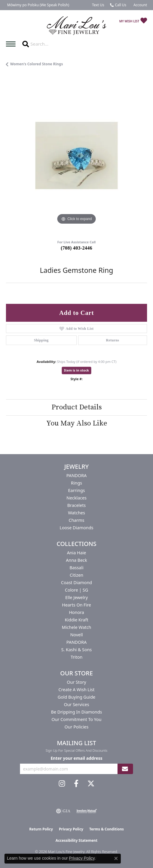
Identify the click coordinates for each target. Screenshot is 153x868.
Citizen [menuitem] (77, 575)
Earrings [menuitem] (76, 490)
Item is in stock (77, 370)
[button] (140, 5)
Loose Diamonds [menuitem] (76, 528)
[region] (76, 156)
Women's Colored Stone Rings (37, 64)
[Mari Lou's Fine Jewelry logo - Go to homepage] (77, 26)
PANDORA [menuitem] (76, 475)
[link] (38, 5)
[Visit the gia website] (63, 811)
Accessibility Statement (76, 840)
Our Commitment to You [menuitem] (76, 719)
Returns (112, 340)
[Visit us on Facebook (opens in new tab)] (76, 784)
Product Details (77, 407)
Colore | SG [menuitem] (77, 590)
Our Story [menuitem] (76, 682)
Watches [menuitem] (76, 513)
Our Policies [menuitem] (76, 727)
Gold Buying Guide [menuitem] (76, 697)
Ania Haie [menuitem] (76, 553)
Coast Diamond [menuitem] (77, 582)
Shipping (41, 340)
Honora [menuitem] (76, 612)
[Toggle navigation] (12, 44)
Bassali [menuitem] (76, 568)
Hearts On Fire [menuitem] (76, 605)
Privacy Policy (71, 829)
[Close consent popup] (116, 858)
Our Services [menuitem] (76, 704)
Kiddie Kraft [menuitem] (76, 620)
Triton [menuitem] (77, 657)
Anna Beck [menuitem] (76, 560)
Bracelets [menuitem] (76, 505)
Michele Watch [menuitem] (76, 627)
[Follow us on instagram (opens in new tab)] (62, 784)
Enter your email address (77, 758)
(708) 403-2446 (77, 248)
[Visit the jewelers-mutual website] (87, 811)
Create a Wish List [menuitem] (76, 690)
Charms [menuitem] (76, 520)
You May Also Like (77, 423)
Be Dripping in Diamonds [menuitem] (76, 712)
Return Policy (41, 829)
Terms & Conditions (106, 829)
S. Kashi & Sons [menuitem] (76, 650)
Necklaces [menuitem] (76, 498)
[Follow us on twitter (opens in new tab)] (91, 784)
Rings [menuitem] (76, 483)
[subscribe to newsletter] (125, 769)
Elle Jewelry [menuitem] (76, 597)
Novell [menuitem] (76, 635)
